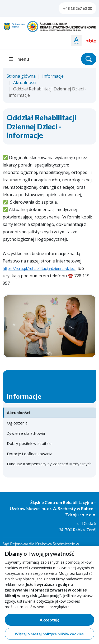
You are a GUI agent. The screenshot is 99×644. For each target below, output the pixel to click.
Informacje (53, 76)
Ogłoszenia (17, 423)
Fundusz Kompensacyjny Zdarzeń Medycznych (49, 464)
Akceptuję (67, 621)
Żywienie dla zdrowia (26, 433)
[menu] (21, 59)
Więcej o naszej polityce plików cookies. (50, 634)
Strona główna (21, 76)
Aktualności (25, 82)
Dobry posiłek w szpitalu (29, 443)
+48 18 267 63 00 (77, 8)
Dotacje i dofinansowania (30, 454)
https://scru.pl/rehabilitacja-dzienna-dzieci (39, 268)
